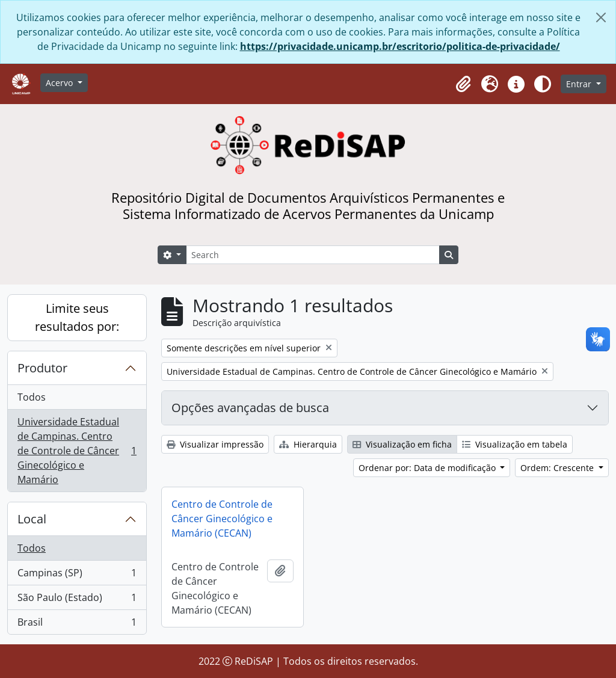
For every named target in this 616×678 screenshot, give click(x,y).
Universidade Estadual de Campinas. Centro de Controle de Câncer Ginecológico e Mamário (77, 451)
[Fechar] (601, 17)
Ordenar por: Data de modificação (428, 468)
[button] (463, 84)
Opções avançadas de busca (250, 408)
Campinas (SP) (77, 575)
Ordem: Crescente (558, 468)
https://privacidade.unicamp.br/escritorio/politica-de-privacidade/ (400, 46)
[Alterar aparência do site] (543, 84)
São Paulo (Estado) (77, 600)
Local (32, 519)
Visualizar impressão (215, 444)
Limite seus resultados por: (77, 317)
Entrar (580, 84)
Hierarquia (308, 444)
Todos (32, 397)
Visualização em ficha (402, 444)
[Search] (313, 255)
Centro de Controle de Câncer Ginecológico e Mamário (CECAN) (222, 519)
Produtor (42, 368)
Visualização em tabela (515, 444)
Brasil (77, 624)
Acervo (60, 83)
